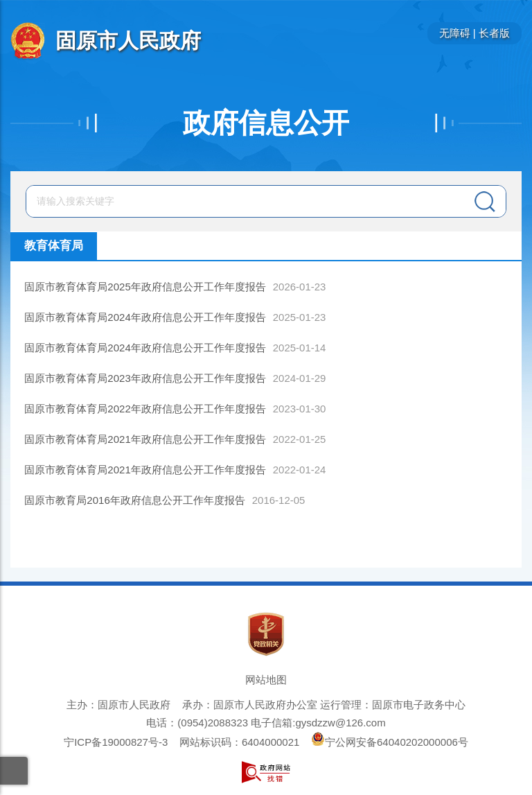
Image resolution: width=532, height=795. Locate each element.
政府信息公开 (266, 123)
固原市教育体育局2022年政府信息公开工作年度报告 (145, 409)
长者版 (494, 33)
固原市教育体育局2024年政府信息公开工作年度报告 (145, 317)
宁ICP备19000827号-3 (116, 742)
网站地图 (266, 680)
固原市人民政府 (128, 41)
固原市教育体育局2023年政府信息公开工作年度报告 (145, 378)
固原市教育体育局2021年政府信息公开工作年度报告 (145, 439)
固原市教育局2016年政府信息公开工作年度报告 (134, 500)
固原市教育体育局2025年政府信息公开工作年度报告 (145, 287)
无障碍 (455, 33)
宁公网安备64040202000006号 (390, 742)
